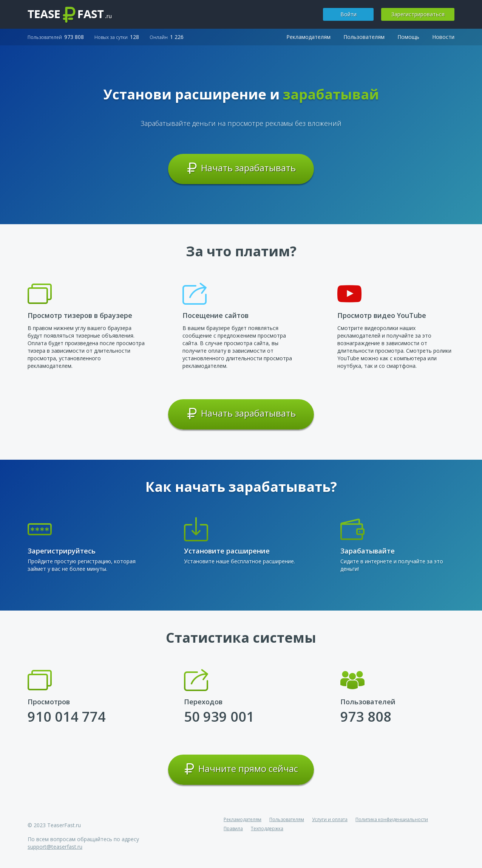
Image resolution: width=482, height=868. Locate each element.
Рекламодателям (308, 37)
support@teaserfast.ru (55, 847)
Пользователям (364, 37)
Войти (348, 14)
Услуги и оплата (330, 819)
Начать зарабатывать (241, 168)
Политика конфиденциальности (392, 819)
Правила (233, 828)
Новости (443, 37)
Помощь (408, 37)
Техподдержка (267, 828)
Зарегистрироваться (418, 14)
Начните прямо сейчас (241, 769)
